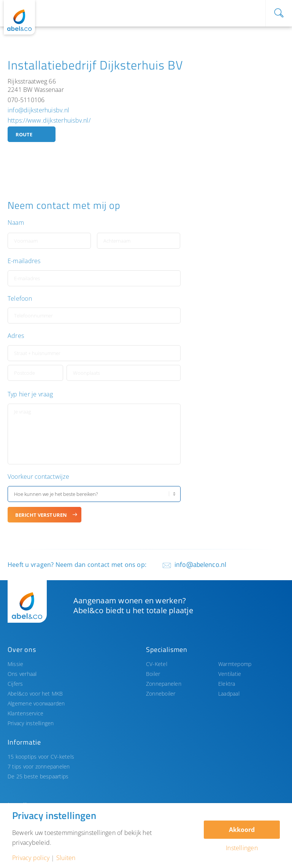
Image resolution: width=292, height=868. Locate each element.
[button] (244, 290)
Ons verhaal (22, 674)
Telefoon (20, 299)
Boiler (153, 674)
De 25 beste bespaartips (38, 776)
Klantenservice (25, 713)
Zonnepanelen (164, 684)
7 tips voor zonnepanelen (39, 766)
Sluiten (66, 858)
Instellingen (242, 848)
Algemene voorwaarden (36, 703)
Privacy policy (31, 858)
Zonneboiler (161, 694)
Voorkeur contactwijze (38, 477)
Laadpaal (229, 694)
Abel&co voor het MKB (35, 694)
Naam (16, 223)
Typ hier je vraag (30, 394)
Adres (16, 336)
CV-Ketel (157, 664)
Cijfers (15, 684)
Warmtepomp (235, 664)
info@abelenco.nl (200, 564)
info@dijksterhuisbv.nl (38, 110)
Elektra (227, 684)
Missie (15, 664)
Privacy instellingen (31, 723)
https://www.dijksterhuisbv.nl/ (49, 120)
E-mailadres (24, 261)
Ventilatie (230, 674)
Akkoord (242, 830)
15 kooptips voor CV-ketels (41, 757)
